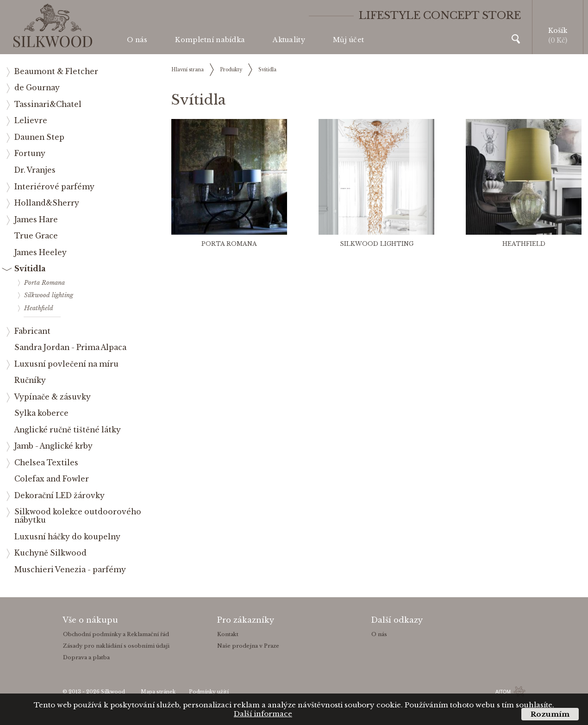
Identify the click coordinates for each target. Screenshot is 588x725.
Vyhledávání (516, 39)
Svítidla (267, 70)
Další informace (263, 714)
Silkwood (113, 692)
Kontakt (228, 634)
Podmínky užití (209, 692)
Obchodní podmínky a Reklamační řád (116, 634)
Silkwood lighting (377, 244)
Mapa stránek (158, 692)
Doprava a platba (86, 657)
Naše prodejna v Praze (248, 646)
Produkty (231, 70)
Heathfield (524, 244)
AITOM (503, 692)
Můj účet (348, 40)
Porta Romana (229, 244)
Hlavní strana (188, 70)
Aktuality (289, 40)
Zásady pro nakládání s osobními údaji (116, 646)
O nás (137, 40)
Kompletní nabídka (210, 40)
